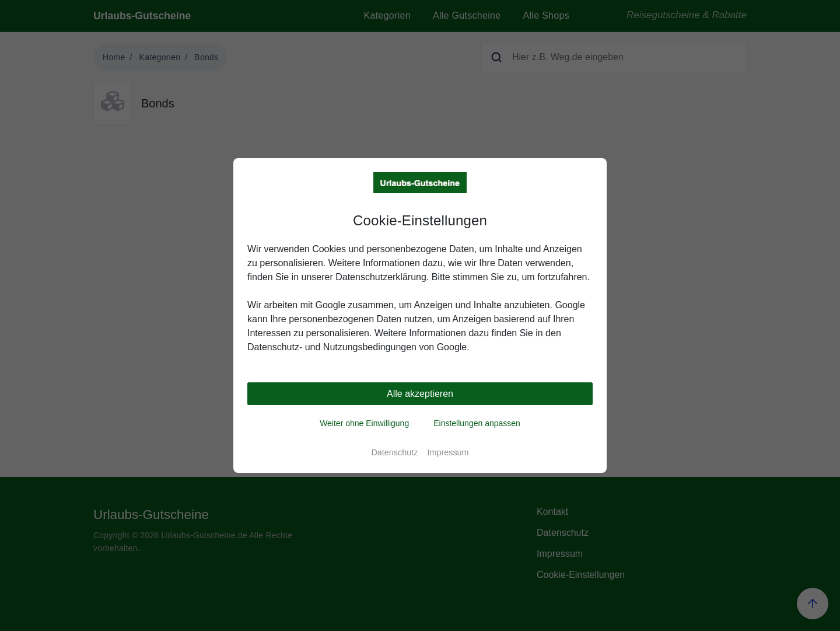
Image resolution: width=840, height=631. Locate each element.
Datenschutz (394, 452)
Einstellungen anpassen (477, 423)
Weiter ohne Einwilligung (364, 423)
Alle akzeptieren (420, 394)
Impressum (448, 452)
